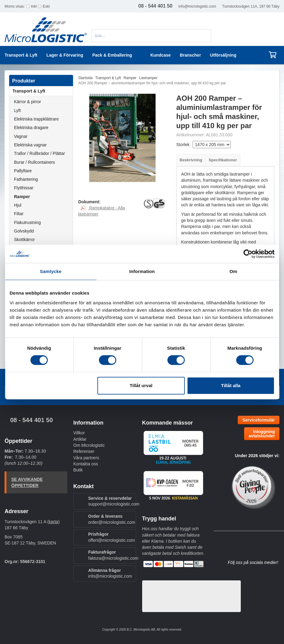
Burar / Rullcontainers (35, 162)
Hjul (18, 205)
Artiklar (80, 439)
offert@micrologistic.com (112, 540)
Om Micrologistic (89, 445)
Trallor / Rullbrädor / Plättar (40, 153)
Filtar (19, 214)
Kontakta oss (86, 464)
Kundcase (161, 55)
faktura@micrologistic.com (113, 558)
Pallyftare (23, 171)
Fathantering (26, 179)
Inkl (34, 6)
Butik (78, 470)
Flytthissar (24, 188)
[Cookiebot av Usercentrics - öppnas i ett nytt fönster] (248, 254)
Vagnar (21, 136)
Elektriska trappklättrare (36, 119)
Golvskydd (24, 231)
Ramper (22, 197)
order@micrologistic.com (112, 522)
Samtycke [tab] (51, 271)
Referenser (84, 451)
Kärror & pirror (28, 102)
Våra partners (86, 458)
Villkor (79, 433)
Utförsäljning (223, 55)
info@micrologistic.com (197, 6)
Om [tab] (233, 271)
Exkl (46, 6)
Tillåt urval (141, 385)
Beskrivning (191, 160)
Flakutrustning (27, 222)
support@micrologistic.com (114, 504)
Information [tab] (142, 271)
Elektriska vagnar (30, 145)
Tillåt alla (231, 385)
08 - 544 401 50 (31, 420)
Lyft (17, 110)
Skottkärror (24, 240)
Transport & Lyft (43, 91)
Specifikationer (223, 160)
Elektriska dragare (31, 128)
